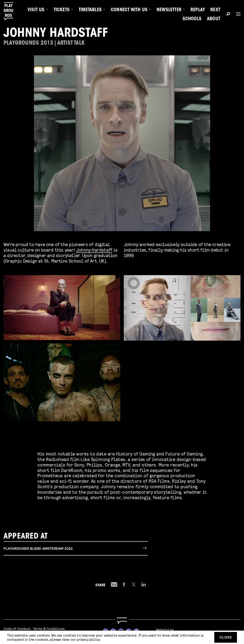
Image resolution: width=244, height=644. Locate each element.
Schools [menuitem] (192, 19)
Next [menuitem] (215, 10)
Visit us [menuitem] (36, 10)
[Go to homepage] (122, 621)
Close (226, 637)
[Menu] (237, 14)
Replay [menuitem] (198, 10)
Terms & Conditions (49, 629)
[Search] (228, 15)
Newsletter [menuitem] (169, 10)
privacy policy (88, 639)
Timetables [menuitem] (90, 10)
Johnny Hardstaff (94, 250)
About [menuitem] (214, 19)
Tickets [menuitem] (62, 10)
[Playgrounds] (11, 11)
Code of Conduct (17, 629)
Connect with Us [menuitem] (129, 10)
